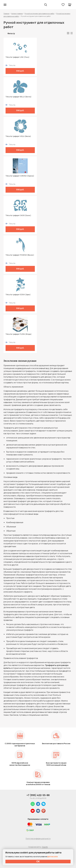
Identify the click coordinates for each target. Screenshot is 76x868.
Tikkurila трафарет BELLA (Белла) (18, 97)
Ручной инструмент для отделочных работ (39, 13)
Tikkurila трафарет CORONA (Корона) (20, 176)
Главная (6, 13)
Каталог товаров (17, 13)
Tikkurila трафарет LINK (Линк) (17, 57)
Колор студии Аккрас (12, 5)
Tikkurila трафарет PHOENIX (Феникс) (20, 255)
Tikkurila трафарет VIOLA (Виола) (18, 136)
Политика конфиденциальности (38, 839)
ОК (38, 861)
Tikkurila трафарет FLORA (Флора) (19, 334)
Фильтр (11, 33)
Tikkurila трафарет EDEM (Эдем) (18, 295)
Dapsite (45, 847)
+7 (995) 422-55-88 (38, 795)
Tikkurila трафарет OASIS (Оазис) (18, 215)
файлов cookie (53, 857)
